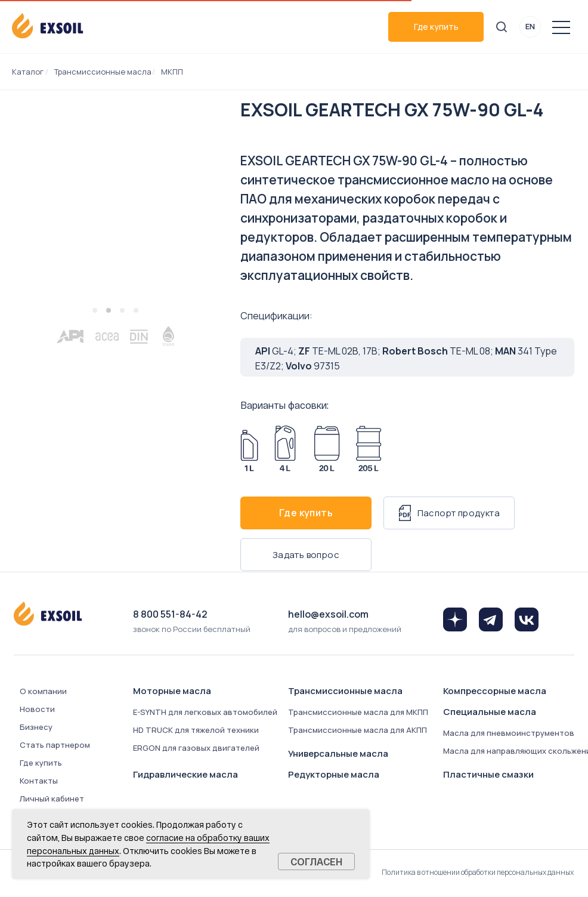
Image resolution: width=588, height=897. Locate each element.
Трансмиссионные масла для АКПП (358, 730)
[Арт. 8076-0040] (285, 449)
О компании (43, 691)
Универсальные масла (338, 753)
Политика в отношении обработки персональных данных (478, 872)
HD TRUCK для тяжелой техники (196, 730)
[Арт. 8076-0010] (249, 449)
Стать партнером (55, 745)
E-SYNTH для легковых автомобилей (205, 712)
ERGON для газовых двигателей (196, 748)
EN (530, 26)
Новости (37, 709)
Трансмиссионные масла (103, 72)
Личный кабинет (52, 799)
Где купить (436, 27)
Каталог (28, 72)
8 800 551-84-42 (170, 614)
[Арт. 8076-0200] (327, 449)
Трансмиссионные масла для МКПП (358, 712)
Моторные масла (172, 691)
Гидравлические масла (185, 774)
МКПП (172, 72)
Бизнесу (36, 727)
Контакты (39, 781)
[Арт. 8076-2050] (369, 449)
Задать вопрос (306, 555)
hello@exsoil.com (328, 614)
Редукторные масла (334, 774)
